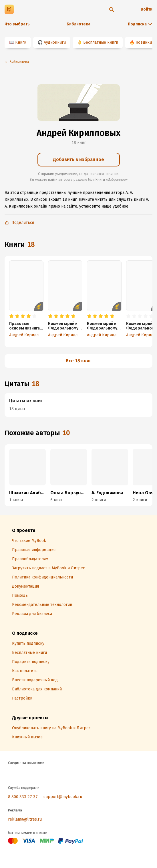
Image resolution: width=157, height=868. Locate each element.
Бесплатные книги (101, 42)
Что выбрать (17, 24)
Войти (147, 9)
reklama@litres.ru (25, 819)
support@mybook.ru (63, 797)
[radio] (11, 316)
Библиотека (78, 24)
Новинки (144, 42)
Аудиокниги (55, 42)
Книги (21, 42)
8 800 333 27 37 (23, 797)
